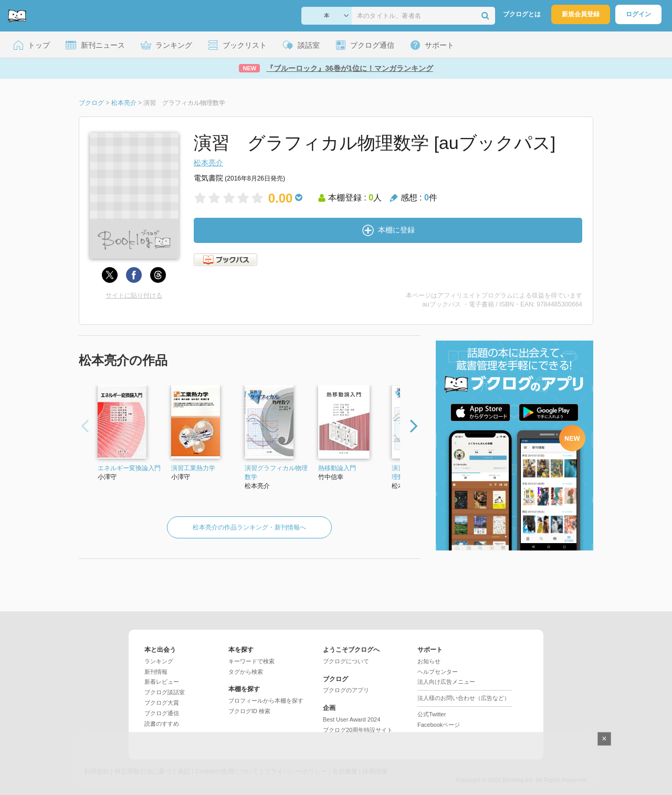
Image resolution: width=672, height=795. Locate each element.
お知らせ (429, 661)
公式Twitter (432, 714)
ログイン (638, 14)
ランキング (159, 661)
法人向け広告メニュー (446, 682)
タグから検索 (246, 672)
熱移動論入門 (337, 468)
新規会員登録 (581, 14)
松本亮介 (208, 163)
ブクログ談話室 (165, 692)
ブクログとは (522, 14)
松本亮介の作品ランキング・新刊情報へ (249, 527)
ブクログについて (346, 661)
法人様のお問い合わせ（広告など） (464, 698)
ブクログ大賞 (162, 703)
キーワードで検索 (251, 661)
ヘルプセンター (438, 672)
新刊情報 (156, 672)
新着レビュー (162, 682)
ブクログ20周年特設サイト (358, 730)
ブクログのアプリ (346, 690)
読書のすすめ (162, 724)
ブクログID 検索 (249, 711)
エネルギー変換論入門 (129, 468)
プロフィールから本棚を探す (266, 701)
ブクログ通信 (162, 713)
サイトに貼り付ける (134, 295)
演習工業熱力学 (193, 468)
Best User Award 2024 (351, 719)
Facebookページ (439, 725)
